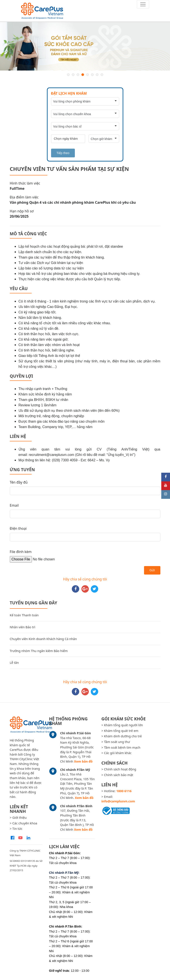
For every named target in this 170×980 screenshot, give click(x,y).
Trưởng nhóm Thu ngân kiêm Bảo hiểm (39, 651)
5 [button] (88, 75)
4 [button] (83, 75)
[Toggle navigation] (143, 4)
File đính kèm (21, 552)
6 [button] (92, 75)
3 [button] (78, 75)
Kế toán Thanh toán (24, 615)
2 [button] (73, 75)
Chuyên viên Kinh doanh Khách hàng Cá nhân (43, 639)
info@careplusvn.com (118, 801)
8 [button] (102, 75)
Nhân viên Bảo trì (23, 627)
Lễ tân (14, 663)
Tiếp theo (63, 153)
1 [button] (68, 75)
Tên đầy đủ (19, 482)
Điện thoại (18, 528)
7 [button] (97, 75)
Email (14, 505)
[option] (85, 46)
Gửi (152, 570)
